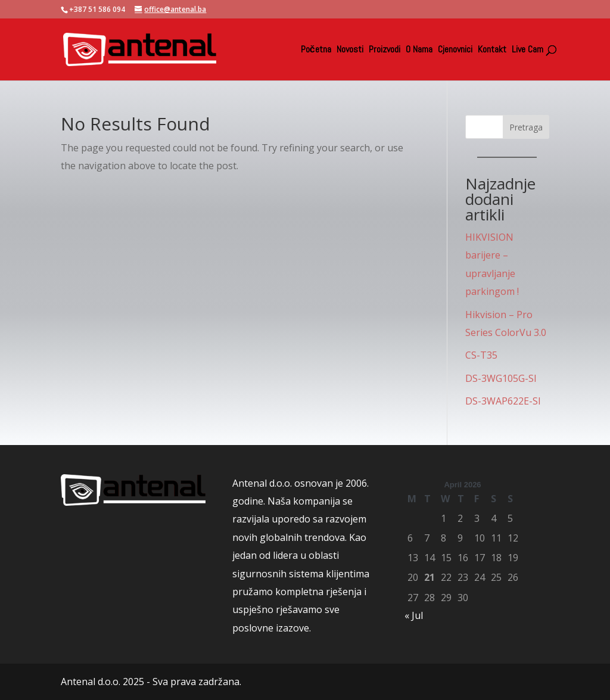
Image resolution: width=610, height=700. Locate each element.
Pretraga (526, 127)
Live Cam (527, 50)
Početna (316, 50)
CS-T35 (481, 355)
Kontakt (492, 50)
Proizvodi (385, 50)
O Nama (419, 50)
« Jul (414, 615)
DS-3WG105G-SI (501, 378)
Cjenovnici (455, 50)
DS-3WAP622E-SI (503, 401)
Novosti (350, 50)
